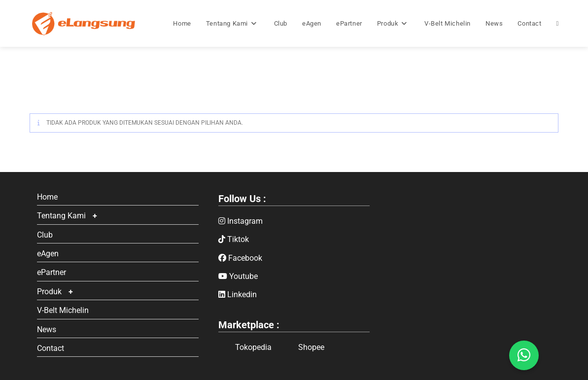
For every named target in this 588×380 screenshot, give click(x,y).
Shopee (303, 347)
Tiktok (234, 239)
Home (47, 197)
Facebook (240, 258)
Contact (51, 348)
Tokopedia (245, 347)
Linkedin (238, 294)
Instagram (241, 221)
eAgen (48, 254)
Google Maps (470, 261)
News (47, 329)
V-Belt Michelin (63, 310)
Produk (49, 292)
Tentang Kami (61, 216)
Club (45, 235)
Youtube (238, 276)
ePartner (52, 272)
